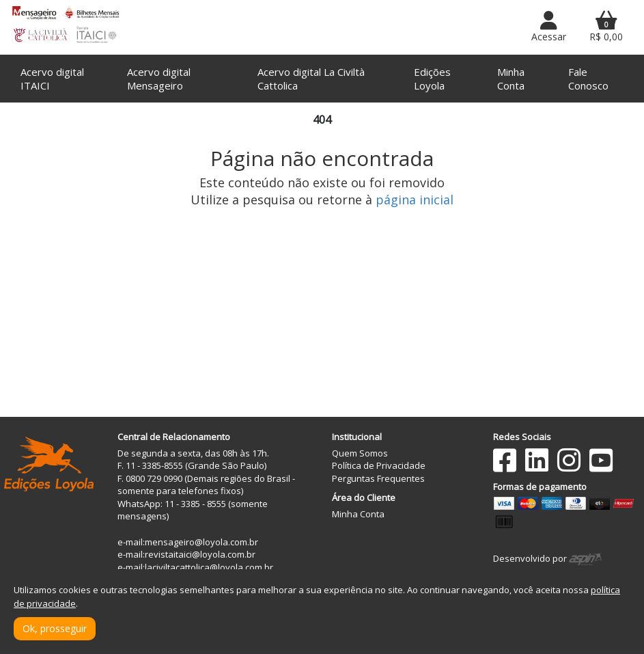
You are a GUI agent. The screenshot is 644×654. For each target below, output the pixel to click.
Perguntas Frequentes (378, 478)
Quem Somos (360, 453)
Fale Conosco (588, 79)
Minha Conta (511, 79)
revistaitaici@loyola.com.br (200, 554)
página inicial (415, 200)
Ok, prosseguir (55, 628)
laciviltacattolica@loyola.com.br (209, 567)
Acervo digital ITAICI (52, 79)
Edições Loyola (432, 79)
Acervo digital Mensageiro (159, 79)
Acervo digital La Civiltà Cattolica (311, 79)
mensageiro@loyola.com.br (201, 542)
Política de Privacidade (379, 465)
